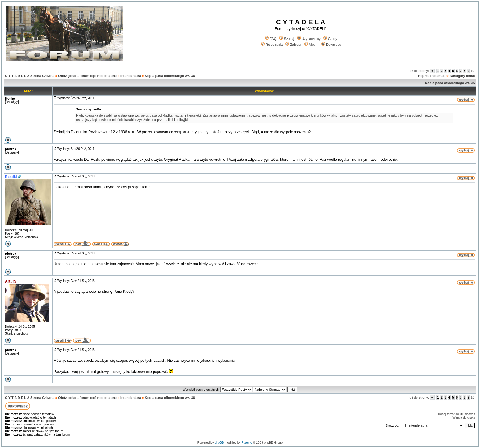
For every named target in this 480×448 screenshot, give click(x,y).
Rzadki (11, 177)
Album (311, 45)
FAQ (271, 39)
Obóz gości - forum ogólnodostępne (87, 76)
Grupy (330, 39)
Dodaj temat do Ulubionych (456, 414)
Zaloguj (293, 45)
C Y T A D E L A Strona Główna (30, 76)
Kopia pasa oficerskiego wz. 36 (170, 76)
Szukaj (287, 39)
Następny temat (462, 76)
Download (331, 45)
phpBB (219, 443)
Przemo (247, 443)
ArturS (11, 281)
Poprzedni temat (431, 76)
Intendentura (131, 76)
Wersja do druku (464, 418)
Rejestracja (272, 45)
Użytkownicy (309, 39)
